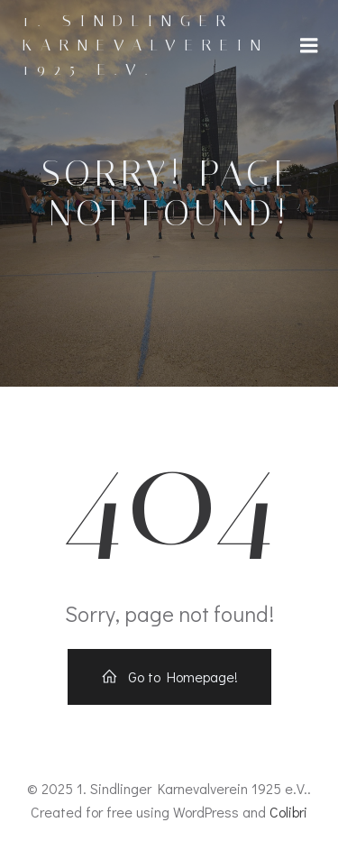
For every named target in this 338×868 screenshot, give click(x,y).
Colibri (288, 812)
